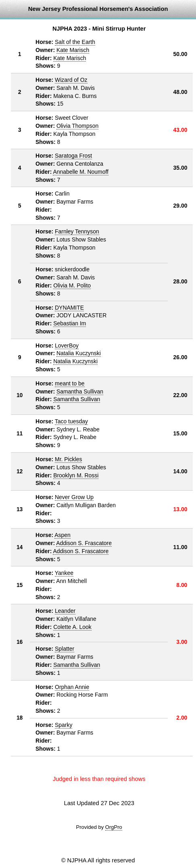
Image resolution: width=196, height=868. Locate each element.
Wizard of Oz (71, 80)
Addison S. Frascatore (84, 543)
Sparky (64, 725)
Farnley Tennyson (77, 231)
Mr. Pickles (68, 459)
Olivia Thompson (77, 126)
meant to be (70, 383)
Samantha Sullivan (80, 391)
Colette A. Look (72, 627)
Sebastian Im (70, 323)
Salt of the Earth (75, 42)
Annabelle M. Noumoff (81, 172)
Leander (65, 611)
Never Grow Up (74, 497)
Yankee (64, 573)
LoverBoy (67, 346)
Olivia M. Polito (72, 285)
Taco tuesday (71, 421)
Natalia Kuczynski (79, 353)
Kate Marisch (73, 50)
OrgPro (114, 827)
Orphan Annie (72, 687)
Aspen (62, 535)
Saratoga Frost (73, 156)
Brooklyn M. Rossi (76, 475)
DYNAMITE (69, 308)
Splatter (65, 649)
